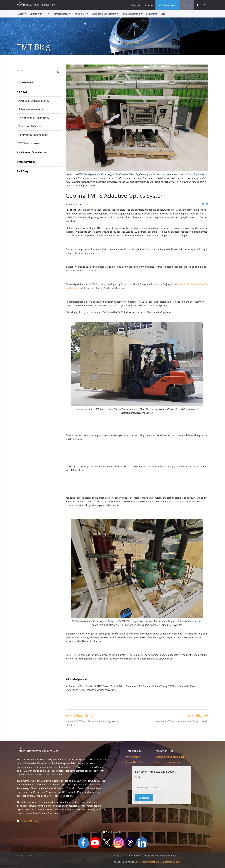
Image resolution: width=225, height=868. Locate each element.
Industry (149, 5)
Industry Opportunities (168, 762)
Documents (152, 14)
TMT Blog (23, 171)
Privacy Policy (133, 757)
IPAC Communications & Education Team (157, 862)
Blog (163, 14)
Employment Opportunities (170, 757)
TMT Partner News (29, 143)
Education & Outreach (31, 126)
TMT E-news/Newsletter (32, 152)
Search (20, 70)
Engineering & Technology (34, 118)
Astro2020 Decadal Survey (34, 101)
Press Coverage (26, 162)
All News (22, 92)
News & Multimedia (132, 14)
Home (20, 856)
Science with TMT (39, 14)
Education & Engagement (105, 14)
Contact (42, 856)
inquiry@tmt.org (30, 821)
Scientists (135, 5)
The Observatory (61, 14)
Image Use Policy (135, 762)
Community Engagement (33, 135)
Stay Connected (167, 5)
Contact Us (187, 5)
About (22, 14)
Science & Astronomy (31, 109)
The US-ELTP (81, 14)
